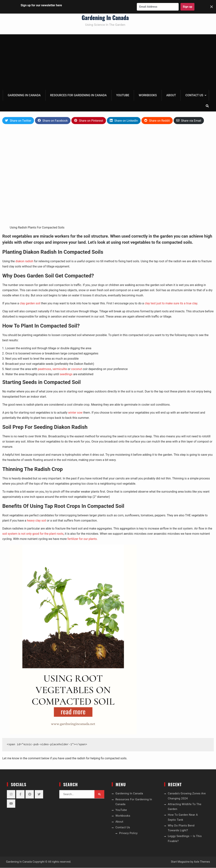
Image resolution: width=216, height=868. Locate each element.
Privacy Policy (128, 833)
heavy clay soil (37, 521)
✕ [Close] (212, 7)
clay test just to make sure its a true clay (171, 304)
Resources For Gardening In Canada (78, 95)
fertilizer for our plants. (83, 539)
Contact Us (194, 95)
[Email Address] (158, 7)
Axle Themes (202, 862)
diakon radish (24, 261)
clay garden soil (30, 304)
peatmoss (45, 369)
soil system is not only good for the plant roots (33, 534)
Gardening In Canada (105, 18)
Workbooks (148, 95)
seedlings (66, 374)
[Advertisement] (108, 62)
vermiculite (60, 369)
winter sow (75, 413)
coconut (77, 369)
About (171, 95)
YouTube (123, 95)
